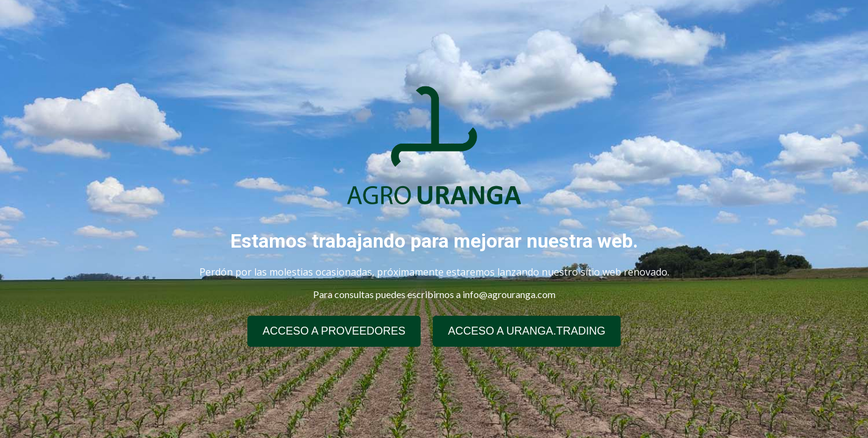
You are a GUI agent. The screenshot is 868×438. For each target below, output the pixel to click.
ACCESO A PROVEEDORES (334, 331)
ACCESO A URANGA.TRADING (527, 331)
